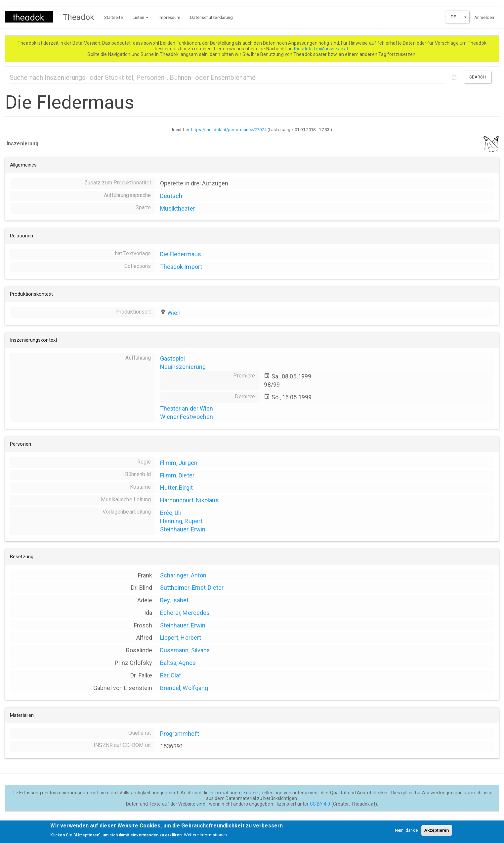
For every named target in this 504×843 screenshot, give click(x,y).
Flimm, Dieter (177, 475)
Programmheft (180, 734)
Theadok (79, 17)
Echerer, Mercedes (185, 613)
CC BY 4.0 (320, 804)
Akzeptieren (437, 832)
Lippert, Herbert (181, 638)
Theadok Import (181, 267)
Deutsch (171, 196)
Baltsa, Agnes (178, 663)
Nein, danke (406, 832)
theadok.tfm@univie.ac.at (322, 49)
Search (478, 77)
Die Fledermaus (181, 254)
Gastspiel (173, 358)
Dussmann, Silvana (185, 650)
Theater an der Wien (187, 408)
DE (453, 17)
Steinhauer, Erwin (183, 529)
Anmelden (484, 17)
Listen (141, 17)
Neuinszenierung (183, 367)
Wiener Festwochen (187, 417)
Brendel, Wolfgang (184, 688)
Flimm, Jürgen (179, 463)
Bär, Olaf (171, 675)
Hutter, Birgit (176, 488)
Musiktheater (178, 208)
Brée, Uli (171, 513)
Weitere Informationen (205, 837)
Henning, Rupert (181, 521)
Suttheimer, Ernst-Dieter (192, 588)
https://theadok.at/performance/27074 (229, 130)
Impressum (169, 17)
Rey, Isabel (174, 600)
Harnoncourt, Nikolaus (189, 500)
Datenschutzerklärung (211, 17)
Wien (174, 313)
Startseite (113, 17)
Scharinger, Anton (183, 575)
